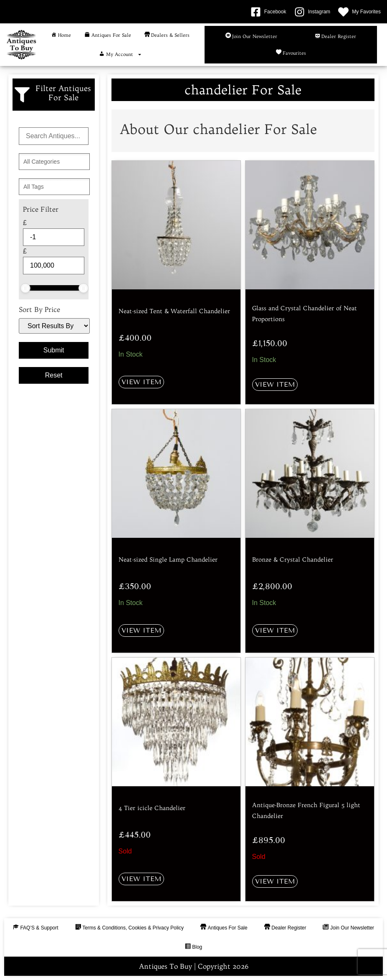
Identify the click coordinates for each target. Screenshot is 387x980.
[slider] (25, 288)
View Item (141, 382)
